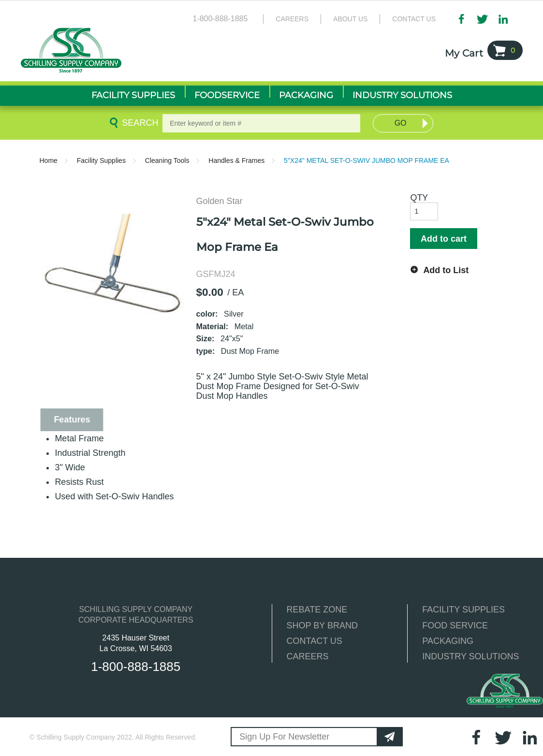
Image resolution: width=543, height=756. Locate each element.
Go (401, 123)
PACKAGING (448, 641)
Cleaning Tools (167, 160)
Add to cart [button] (444, 239)
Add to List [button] (446, 270)
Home (49, 160)
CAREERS (308, 656)
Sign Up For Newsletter (284, 737)
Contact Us (414, 19)
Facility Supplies (101, 160)
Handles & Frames (236, 160)
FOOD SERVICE (455, 625)
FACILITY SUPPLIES (463, 610)
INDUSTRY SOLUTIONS (470, 656)
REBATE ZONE (317, 610)
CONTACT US (315, 641)
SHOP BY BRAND (322, 625)
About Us (350, 19)
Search (138, 123)
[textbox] (261, 123)
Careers (292, 19)
